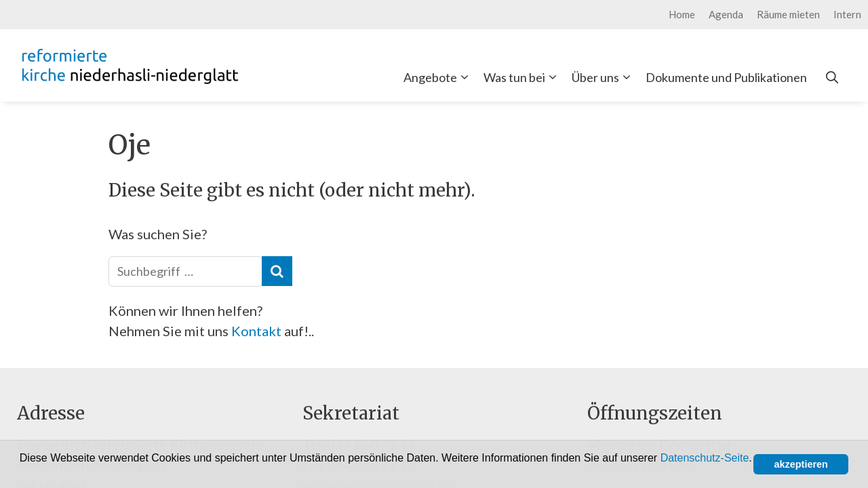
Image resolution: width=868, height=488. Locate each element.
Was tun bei (523, 77)
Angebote (439, 77)
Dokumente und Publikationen (726, 77)
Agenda (726, 14)
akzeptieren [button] (801, 464)
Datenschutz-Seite (705, 458)
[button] (22, 472)
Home (682, 14)
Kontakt (258, 331)
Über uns (604, 77)
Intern (847, 14)
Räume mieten (788, 14)
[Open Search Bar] (832, 77)
